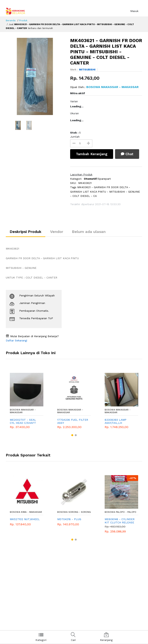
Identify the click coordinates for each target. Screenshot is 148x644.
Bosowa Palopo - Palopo (120, 512)
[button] (72, 435)
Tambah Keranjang (92, 154)
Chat (127, 154)
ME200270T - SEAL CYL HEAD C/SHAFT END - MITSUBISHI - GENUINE (23, 421)
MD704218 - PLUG (69, 519)
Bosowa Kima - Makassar (26, 512)
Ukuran (74, 113)
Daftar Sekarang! (17, 340)
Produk (23, 20)
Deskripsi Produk (26, 232)
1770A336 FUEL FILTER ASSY (73, 421)
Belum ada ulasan (89, 232)
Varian (74, 101)
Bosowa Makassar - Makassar (23, 411)
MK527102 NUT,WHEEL (25, 519)
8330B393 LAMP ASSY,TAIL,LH (116, 421)
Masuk (134, 11)
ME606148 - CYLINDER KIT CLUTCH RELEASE (120, 521)
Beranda (11, 20)
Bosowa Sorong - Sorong (74, 512)
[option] (35, 76)
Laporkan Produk (81, 174)
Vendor (57, 232)
